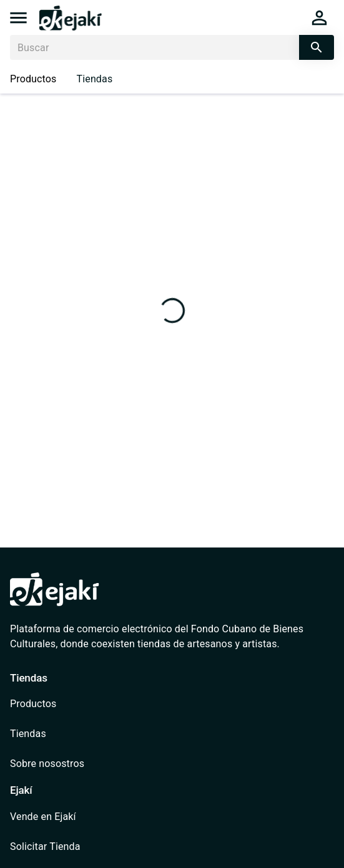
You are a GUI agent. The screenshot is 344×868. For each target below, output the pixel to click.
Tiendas (95, 79)
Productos (33, 79)
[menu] (18, 18)
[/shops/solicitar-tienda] (64, 847)
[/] (71, 27)
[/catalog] (64, 704)
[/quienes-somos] (64, 764)
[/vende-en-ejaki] (64, 817)
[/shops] (64, 734)
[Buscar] (155, 47)
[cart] (319, 17)
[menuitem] (64, 704)
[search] (317, 47)
